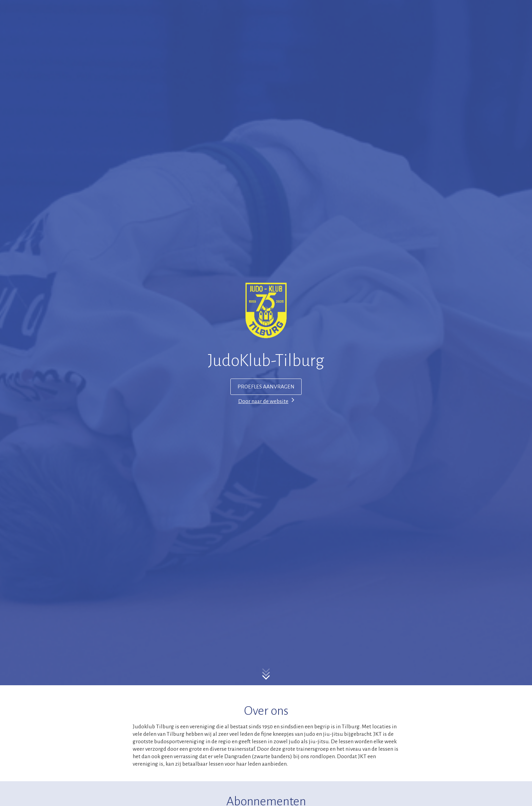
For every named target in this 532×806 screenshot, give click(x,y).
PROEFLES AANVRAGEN (266, 387)
